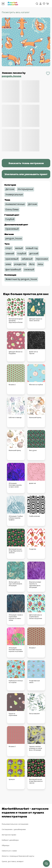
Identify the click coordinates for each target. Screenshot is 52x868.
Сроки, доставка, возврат (13, 861)
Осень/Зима (12, 209)
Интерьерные (25, 189)
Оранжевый (12, 229)
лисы (40, 264)
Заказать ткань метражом (26, 163)
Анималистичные (15, 204)
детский (34, 253)
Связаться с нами (9, 851)
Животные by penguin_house (21, 279)
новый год (32, 248)
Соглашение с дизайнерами (14, 829)
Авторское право (9, 835)
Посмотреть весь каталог (16, 12)
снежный (29, 269)
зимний (10, 253)
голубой (22, 253)
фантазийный (13, 269)
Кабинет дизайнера (10, 840)
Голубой (10, 219)
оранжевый (12, 259)
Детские (10, 189)
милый (19, 248)
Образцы (6, 845)
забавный (27, 259)
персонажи (42, 259)
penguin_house (12, 76)
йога (32, 264)
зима (8, 264)
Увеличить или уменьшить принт (26, 174)
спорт (9, 248)
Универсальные (14, 194)
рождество (20, 264)
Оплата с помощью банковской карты (18, 856)
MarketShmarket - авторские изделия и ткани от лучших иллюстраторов (25, 812)
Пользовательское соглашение (15, 824)
